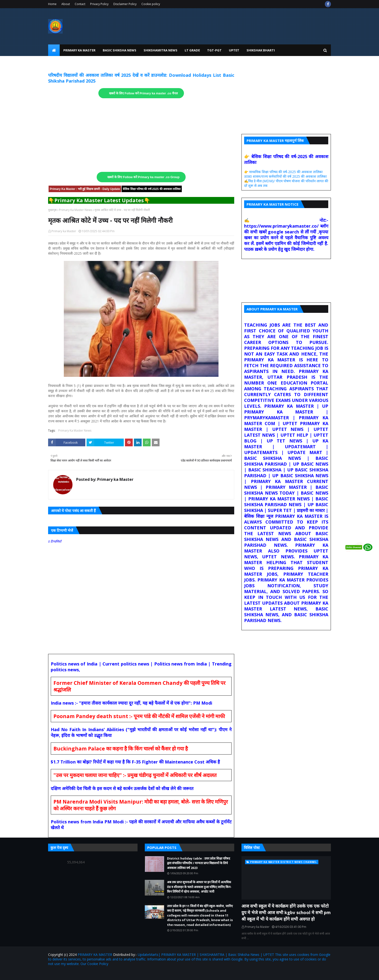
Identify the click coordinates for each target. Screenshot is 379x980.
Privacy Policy (99, 4)
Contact (80, 4)
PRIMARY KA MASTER (95, 955)
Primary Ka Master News (76, 210)
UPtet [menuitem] (234, 50)
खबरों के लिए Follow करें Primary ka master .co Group (143, 177)
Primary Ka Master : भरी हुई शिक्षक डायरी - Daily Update (85, 189)
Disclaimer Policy (125, 4)
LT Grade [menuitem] (192, 50)
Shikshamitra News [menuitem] (160, 50)
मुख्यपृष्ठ (52, 210)
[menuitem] (54, 50)
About (66, 4)
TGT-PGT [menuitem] (214, 50)
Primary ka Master (64, 231)
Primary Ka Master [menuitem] (79, 50)
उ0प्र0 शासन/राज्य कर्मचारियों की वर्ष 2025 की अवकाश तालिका (285, 176)
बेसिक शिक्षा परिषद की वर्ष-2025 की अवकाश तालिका (152, 189)
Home (52, 4)
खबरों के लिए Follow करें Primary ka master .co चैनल (143, 93)
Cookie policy (151, 4)
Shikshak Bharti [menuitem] (261, 50)
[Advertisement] (141, 135)
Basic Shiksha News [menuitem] (120, 50)
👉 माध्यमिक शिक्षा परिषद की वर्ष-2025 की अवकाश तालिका (283, 172)
